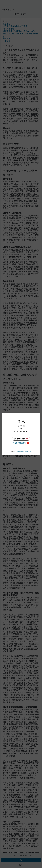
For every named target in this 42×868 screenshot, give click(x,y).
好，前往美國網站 (21, 439)
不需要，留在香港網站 (21, 443)
